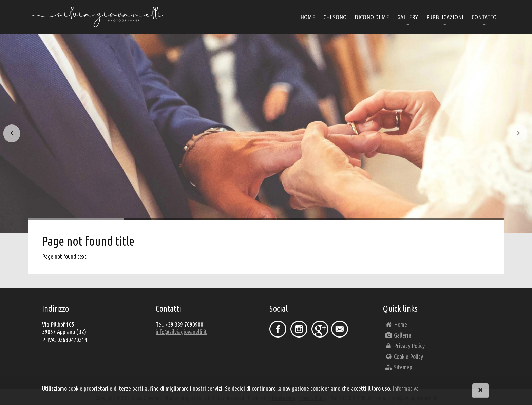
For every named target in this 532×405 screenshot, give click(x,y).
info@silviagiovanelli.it (181, 332)
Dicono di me (372, 17)
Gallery (408, 17)
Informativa (406, 388)
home (308, 17)
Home (396, 324)
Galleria (398, 335)
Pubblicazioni (445, 17)
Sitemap (398, 367)
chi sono (335, 17)
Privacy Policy (405, 346)
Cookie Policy (404, 356)
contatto (484, 17)
